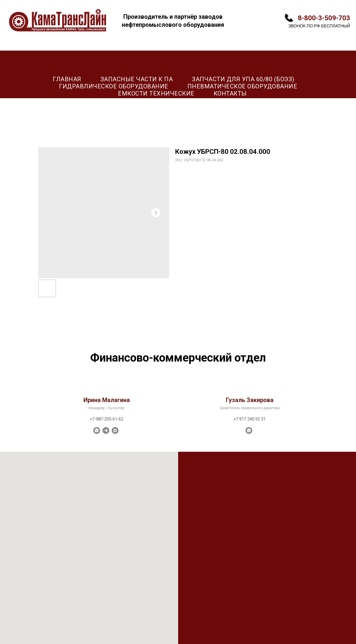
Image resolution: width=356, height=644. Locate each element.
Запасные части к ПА (137, 79)
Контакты (230, 93)
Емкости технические (156, 93)
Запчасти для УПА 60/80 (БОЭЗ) (243, 79)
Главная (67, 79)
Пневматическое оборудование (242, 86)
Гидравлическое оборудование (114, 86)
